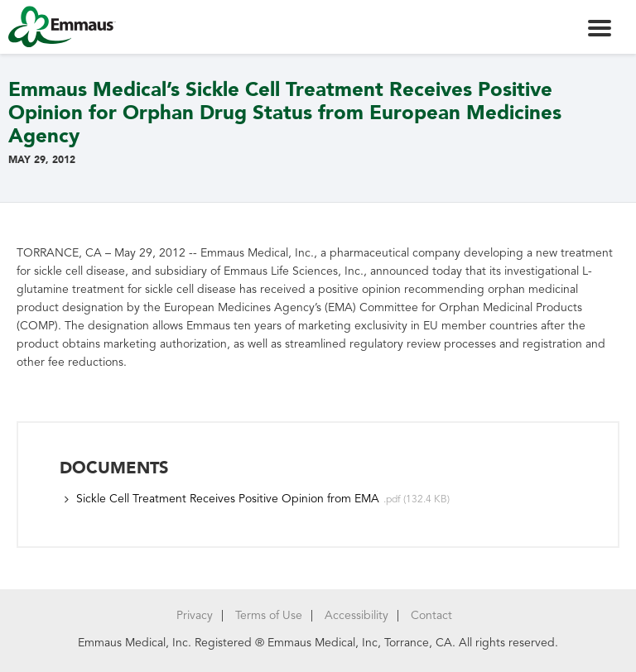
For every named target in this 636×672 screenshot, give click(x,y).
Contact (431, 615)
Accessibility (357, 615)
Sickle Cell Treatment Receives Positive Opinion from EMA (228, 499)
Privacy (195, 615)
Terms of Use (269, 615)
